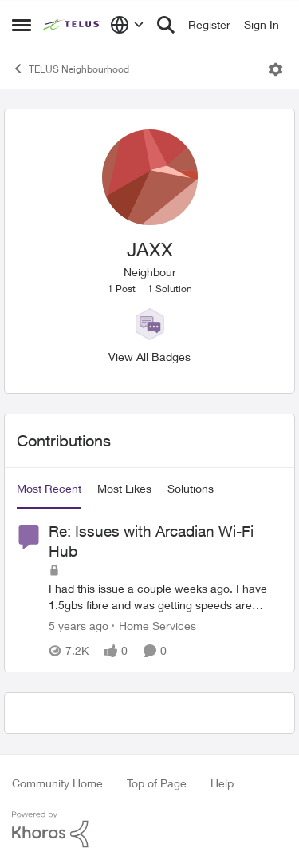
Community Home (57, 783)
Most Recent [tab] (49, 488)
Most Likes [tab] (124, 488)
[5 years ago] (79, 626)
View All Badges (149, 357)
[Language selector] (127, 25)
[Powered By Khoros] (149, 830)
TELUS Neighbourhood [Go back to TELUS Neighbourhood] (71, 69)
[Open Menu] (276, 69)
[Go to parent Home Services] (154, 626)
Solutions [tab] (191, 488)
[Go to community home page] (73, 25)
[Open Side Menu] (22, 25)
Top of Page (157, 783)
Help (222, 783)
